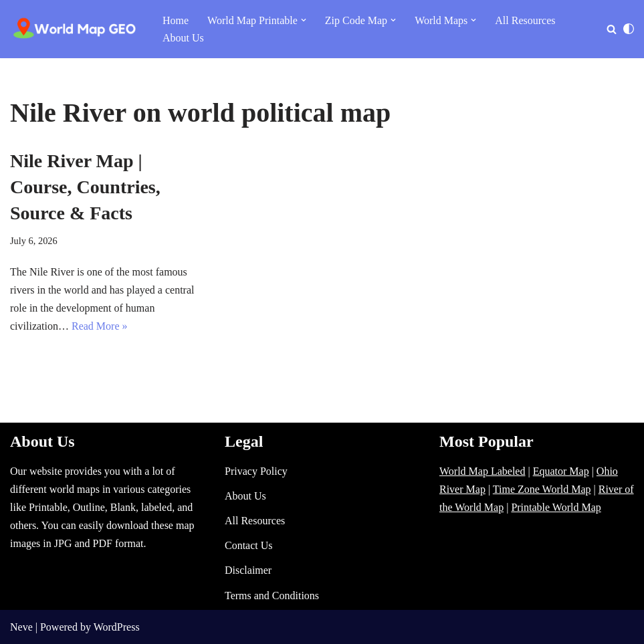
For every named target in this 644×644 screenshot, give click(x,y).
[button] (304, 20)
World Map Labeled (482, 471)
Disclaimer (248, 570)
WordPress (117, 627)
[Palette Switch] (629, 29)
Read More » (100, 326)
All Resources (525, 20)
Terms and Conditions (272, 596)
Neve (21, 627)
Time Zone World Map (542, 489)
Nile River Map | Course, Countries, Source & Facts (85, 187)
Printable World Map (556, 507)
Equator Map (561, 471)
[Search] (612, 29)
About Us (183, 38)
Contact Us (249, 545)
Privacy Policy (256, 471)
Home (176, 20)
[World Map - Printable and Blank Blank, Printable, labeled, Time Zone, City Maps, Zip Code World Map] (75, 29)
